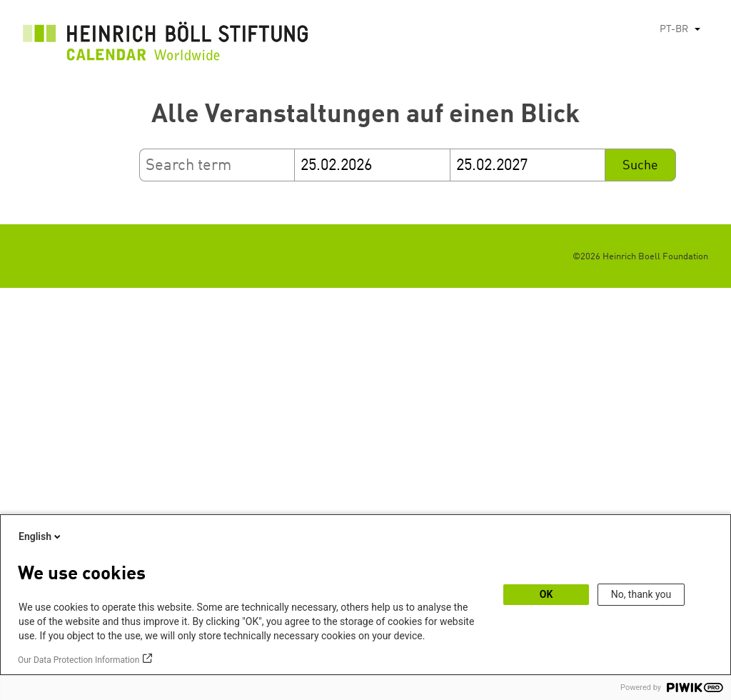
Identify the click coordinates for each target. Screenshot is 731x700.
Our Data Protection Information (79, 660)
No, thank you (641, 594)
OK (546, 594)
